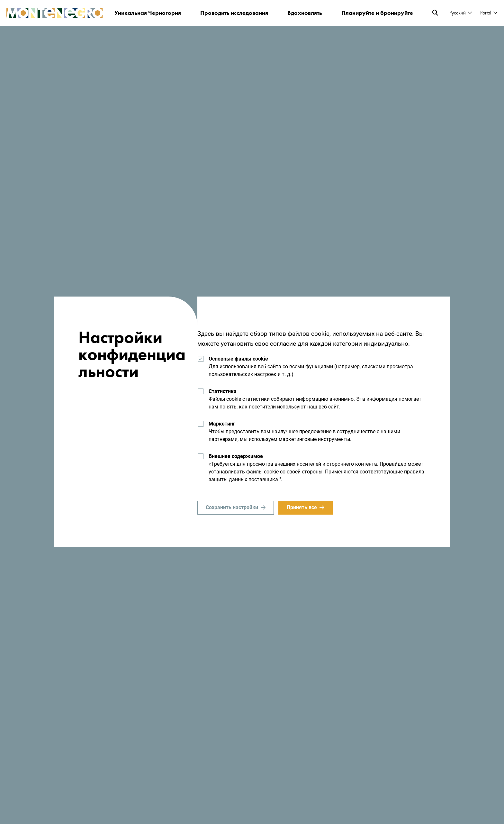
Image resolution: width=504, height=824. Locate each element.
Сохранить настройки (232, 507)
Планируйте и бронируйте (377, 13)
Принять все (302, 507)
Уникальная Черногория (148, 13)
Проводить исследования (234, 13)
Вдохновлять (305, 13)
